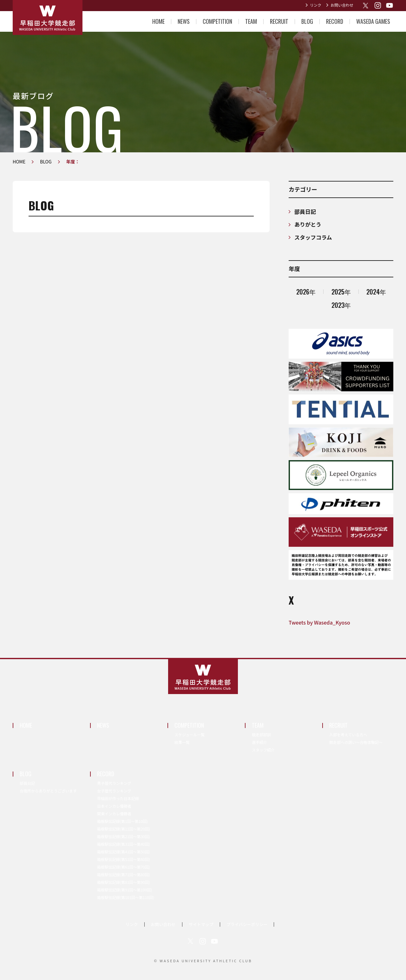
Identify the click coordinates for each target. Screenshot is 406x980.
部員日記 (305, 212)
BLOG (307, 21)
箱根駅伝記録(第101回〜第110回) (126, 897)
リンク (316, 5)
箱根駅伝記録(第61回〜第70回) (124, 867)
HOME (158, 21)
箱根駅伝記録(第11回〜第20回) (124, 829)
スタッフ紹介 (263, 750)
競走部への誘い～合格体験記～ (356, 742)
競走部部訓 (261, 735)
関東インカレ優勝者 (114, 814)
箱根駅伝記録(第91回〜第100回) (124, 890)
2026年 (306, 292)
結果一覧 (182, 742)
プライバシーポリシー (247, 924)
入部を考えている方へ (348, 735)
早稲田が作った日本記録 (118, 798)
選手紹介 (259, 742)
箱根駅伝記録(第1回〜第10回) (122, 821)
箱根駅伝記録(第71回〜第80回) (124, 874)
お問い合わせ (342, 5)
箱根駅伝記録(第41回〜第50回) (124, 852)
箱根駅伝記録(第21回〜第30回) (124, 836)
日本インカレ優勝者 (114, 806)
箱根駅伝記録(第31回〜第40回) (124, 844)
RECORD (335, 21)
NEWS (184, 21)
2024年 (376, 292)
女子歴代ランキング (114, 791)
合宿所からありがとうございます (48, 791)
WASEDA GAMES (373, 21)
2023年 (341, 305)
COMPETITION (217, 21)
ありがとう (308, 224)
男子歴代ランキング (114, 783)
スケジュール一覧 (190, 735)
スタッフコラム (313, 237)
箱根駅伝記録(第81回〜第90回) (124, 882)
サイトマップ (201, 924)
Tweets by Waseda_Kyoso (319, 622)
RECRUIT (279, 21)
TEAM (251, 21)
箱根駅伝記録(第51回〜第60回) (124, 859)
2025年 (341, 292)
